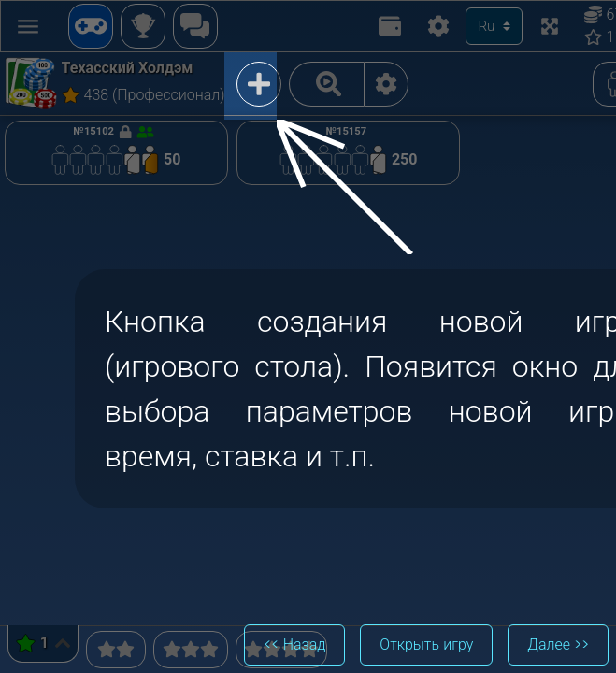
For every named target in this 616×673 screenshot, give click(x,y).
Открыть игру (426, 644)
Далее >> (558, 644)
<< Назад (294, 644)
